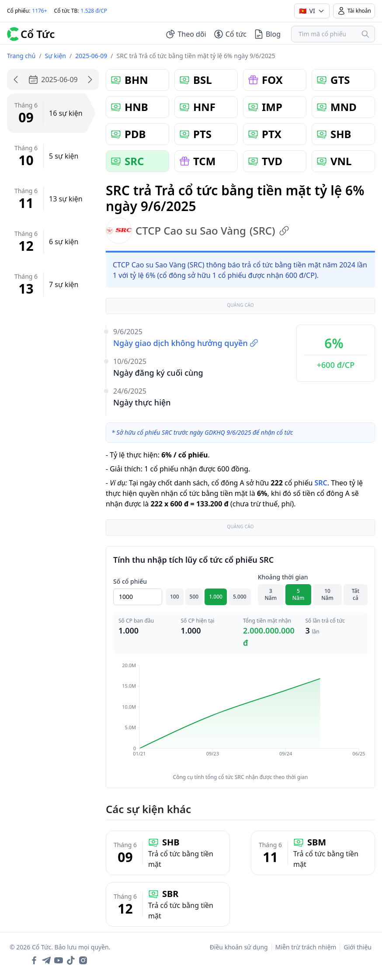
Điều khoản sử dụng (239, 947)
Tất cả (356, 594)
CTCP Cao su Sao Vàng (198, 231)
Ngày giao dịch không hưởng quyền (186, 343)
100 (175, 597)
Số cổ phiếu (130, 581)
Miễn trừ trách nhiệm (306, 947)
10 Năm (327, 594)
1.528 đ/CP (94, 11)
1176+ (39, 11)
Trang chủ (21, 56)
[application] (240, 716)
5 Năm (299, 594)
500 (194, 597)
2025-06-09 (91, 56)
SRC (321, 483)
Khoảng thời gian (283, 577)
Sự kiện (56, 56)
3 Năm (271, 594)
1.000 (216, 597)
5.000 (240, 597)
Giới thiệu (358, 947)
